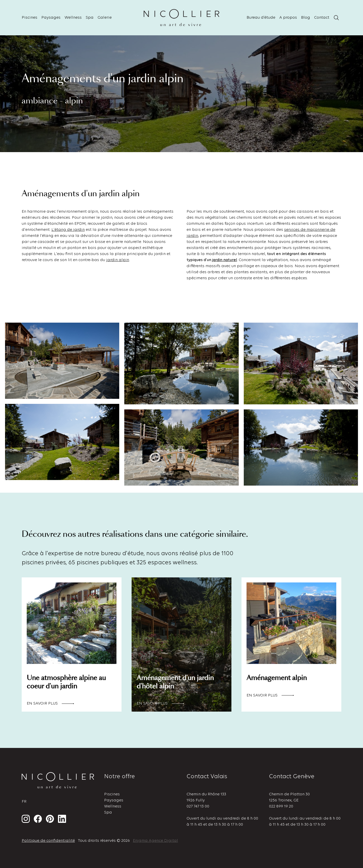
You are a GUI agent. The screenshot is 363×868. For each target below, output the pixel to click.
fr (24, 802)
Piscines (29, 18)
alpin (124, 260)
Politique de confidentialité (48, 841)
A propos (288, 18)
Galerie (105, 18)
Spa (90, 18)
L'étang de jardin (68, 230)
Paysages (51, 18)
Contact (322, 18)
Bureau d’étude (261, 18)
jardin (112, 260)
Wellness (73, 18)
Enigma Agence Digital (155, 841)
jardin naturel (225, 260)
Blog (306, 18)
